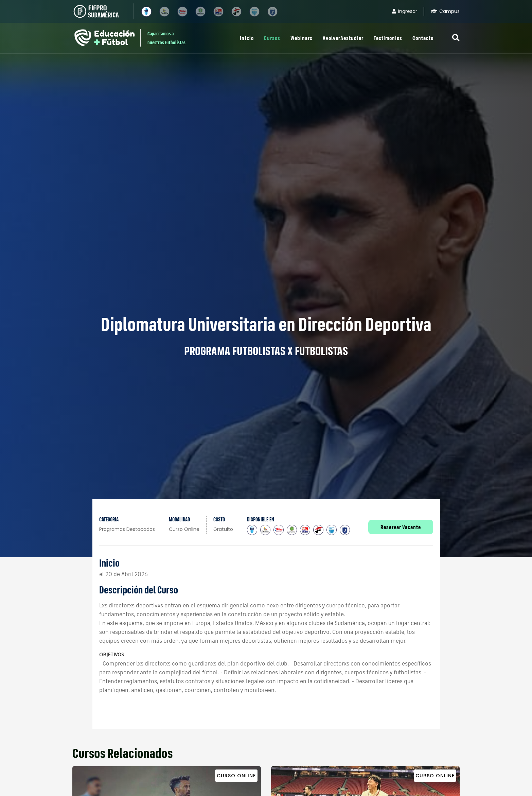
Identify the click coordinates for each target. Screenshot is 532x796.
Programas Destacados (127, 529)
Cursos (272, 38)
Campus (445, 11)
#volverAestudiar (343, 38)
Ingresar (405, 11)
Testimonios (388, 38)
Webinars (302, 38)
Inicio (247, 38)
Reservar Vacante (401, 527)
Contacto (423, 38)
